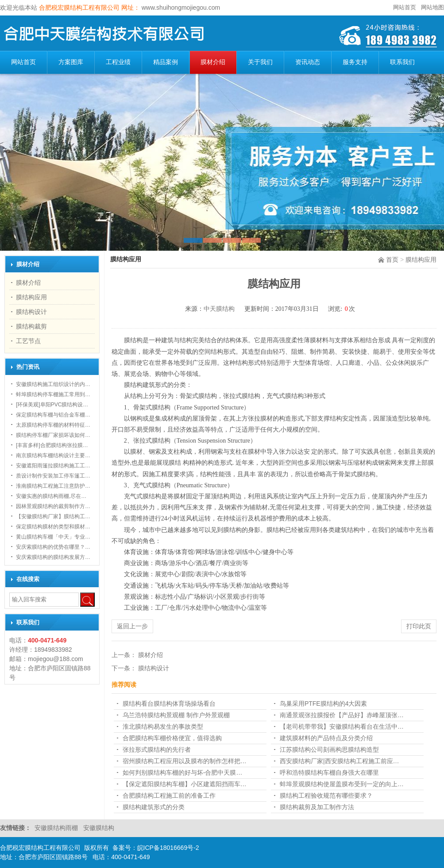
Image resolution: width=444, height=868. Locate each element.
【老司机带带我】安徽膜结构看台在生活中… (342, 727)
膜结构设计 (31, 312)
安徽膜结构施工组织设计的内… (53, 384)
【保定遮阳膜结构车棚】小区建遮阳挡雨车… (185, 784)
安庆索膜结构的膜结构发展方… (53, 557)
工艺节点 (28, 341)
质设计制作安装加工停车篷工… (53, 476)
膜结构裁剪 (31, 326)
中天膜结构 (219, 309)
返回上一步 (132, 626)
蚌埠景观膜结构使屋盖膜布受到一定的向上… (342, 784)
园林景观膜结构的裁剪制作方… (53, 506)
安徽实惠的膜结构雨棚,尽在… (51, 496)
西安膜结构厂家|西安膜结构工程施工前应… (340, 761)
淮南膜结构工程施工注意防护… (53, 486)
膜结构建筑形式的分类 (154, 807)
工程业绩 (118, 62)
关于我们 (260, 62)
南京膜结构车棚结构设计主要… (53, 455)
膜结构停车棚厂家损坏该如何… (53, 435)
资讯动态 (308, 62)
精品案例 (166, 62)
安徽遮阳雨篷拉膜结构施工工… (53, 466)
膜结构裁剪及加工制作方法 (317, 807)
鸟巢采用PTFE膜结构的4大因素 (324, 704)
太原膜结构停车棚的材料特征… (53, 425)
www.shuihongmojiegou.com (180, 8)
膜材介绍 (213, 62)
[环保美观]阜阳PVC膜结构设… (52, 405)
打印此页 (419, 626)
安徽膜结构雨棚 (57, 828)
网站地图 (432, 7)
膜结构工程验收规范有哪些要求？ (326, 795)
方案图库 (71, 62)
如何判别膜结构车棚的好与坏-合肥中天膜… (183, 772)
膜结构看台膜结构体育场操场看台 (169, 704)
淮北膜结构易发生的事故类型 (163, 727)
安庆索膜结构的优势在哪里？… (53, 547)
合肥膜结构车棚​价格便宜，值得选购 (172, 738)
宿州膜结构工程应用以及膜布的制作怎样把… (185, 761)
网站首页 (405, 7)
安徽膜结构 (99, 828)
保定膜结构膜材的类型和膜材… (53, 527)
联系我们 (402, 62)
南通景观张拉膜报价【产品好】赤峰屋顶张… (342, 715)
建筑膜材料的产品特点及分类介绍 (326, 738)
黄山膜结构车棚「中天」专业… (53, 537)
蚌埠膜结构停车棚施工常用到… (53, 394)
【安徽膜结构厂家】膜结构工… (53, 516)
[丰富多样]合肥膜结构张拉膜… (52, 445)
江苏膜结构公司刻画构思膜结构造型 (329, 749)
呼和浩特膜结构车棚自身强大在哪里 (329, 772)
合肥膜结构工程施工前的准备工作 (169, 795)
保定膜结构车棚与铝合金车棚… (53, 415)
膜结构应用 (421, 260)
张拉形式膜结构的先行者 (157, 749)
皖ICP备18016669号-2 (168, 848)
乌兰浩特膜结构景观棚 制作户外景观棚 (176, 715)
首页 (392, 260)
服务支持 (355, 62)
